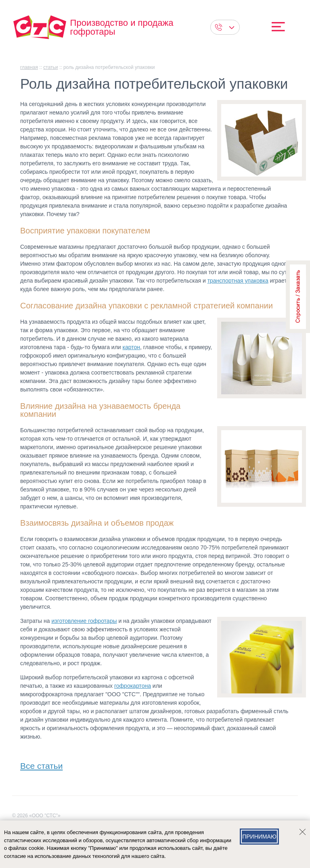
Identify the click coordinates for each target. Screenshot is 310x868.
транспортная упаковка (238, 281)
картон (131, 347)
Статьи (50, 67)
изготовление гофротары (84, 621)
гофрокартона (133, 686)
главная (29, 67)
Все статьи (41, 764)
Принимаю (259, 837)
